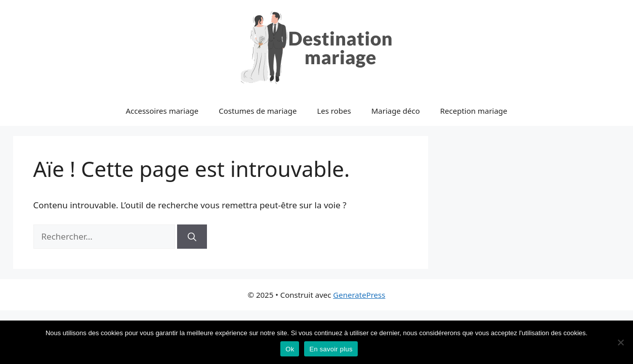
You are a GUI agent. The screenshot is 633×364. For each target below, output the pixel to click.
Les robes (334, 111)
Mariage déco (396, 111)
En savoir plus (331, 349)
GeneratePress (359, 295)
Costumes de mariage (258, 111)
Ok (290, 349)
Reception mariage (474, 111)
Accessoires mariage (162, 111)
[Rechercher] (192, 237)
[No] (620, 342)
